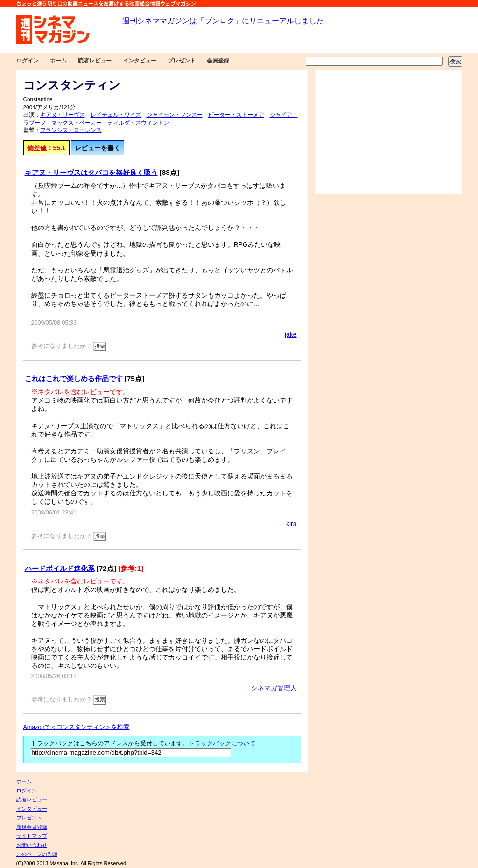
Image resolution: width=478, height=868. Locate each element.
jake (291, 334)
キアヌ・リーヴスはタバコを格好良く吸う (91, 172)
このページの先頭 (37, 854)
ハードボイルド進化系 (60, 568)
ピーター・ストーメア (236, 115)
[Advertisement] (388, 132)
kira (291, 524)
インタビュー (140, 61)
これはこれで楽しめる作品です (74, 378)
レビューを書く (98, 148)
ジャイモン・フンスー (175, 115)
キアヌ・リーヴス (63, 115)
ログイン (28, 61)
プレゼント (182, 61)
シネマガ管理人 (274, 688)
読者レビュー (95, 61)
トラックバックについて (222, 743)
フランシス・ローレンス (71, 130)
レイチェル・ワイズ (116, 115)
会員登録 (218, 61)
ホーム (58, 61)
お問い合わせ (32, 845)
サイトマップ (32, 836)
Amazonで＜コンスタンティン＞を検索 (77, 727)
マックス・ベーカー (77, 123)
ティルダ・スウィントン (138, 123)
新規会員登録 (32, 827)
